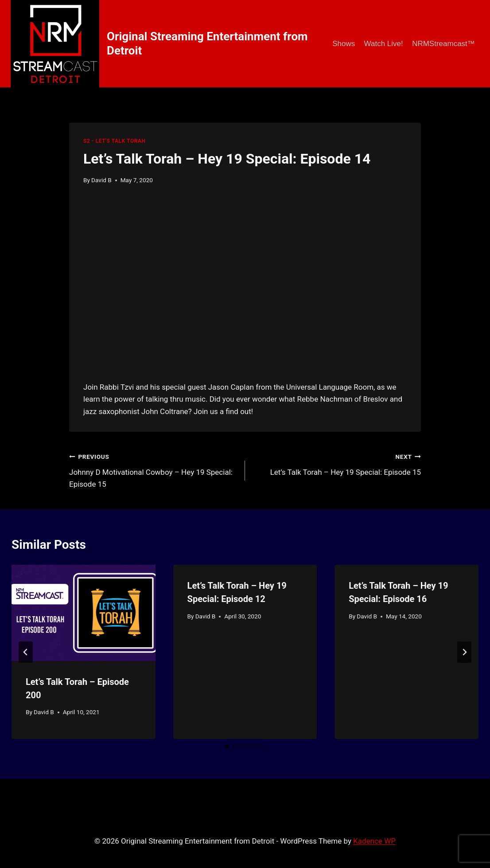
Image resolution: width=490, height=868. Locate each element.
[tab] (227, 747)
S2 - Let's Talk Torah (115, 141)
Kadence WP (374, 841)
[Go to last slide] (26, 652)
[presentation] (84, 613)
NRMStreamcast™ (443, 44)
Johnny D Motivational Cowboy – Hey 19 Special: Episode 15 (153, 469)
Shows (344, 44)
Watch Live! (384, 44)
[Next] (464, 652)
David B (101, 180)
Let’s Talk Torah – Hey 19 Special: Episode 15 (337, 463)
